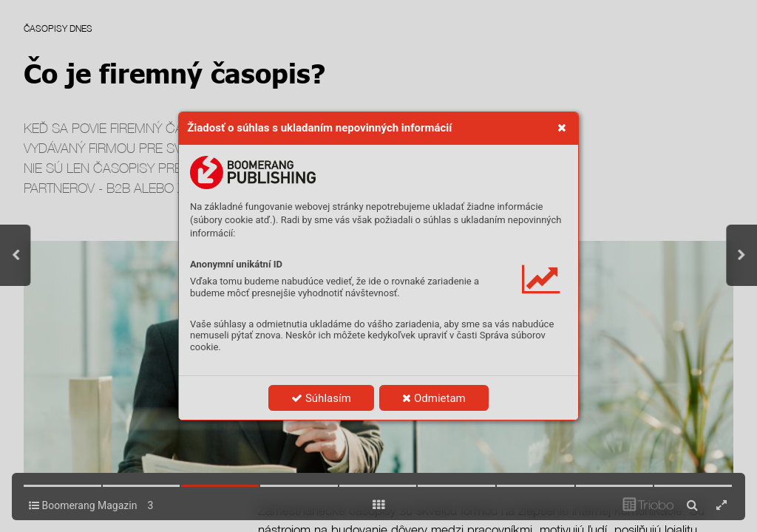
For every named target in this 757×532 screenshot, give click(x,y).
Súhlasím (321, 398)
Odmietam (434, 398)
